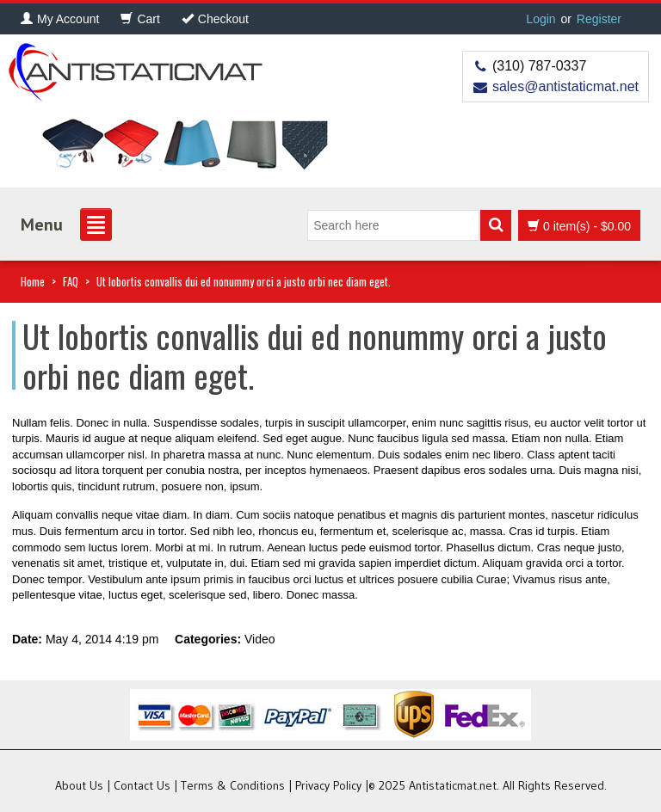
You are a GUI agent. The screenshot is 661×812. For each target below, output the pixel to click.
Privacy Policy (328, 785)
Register (599, 19)
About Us (79, 785)
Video (260, 639)
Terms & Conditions (233, 785)
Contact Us (142, 785)
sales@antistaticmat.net (565, 86)
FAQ (71, 281)
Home (33, 281)
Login (541, 19)
